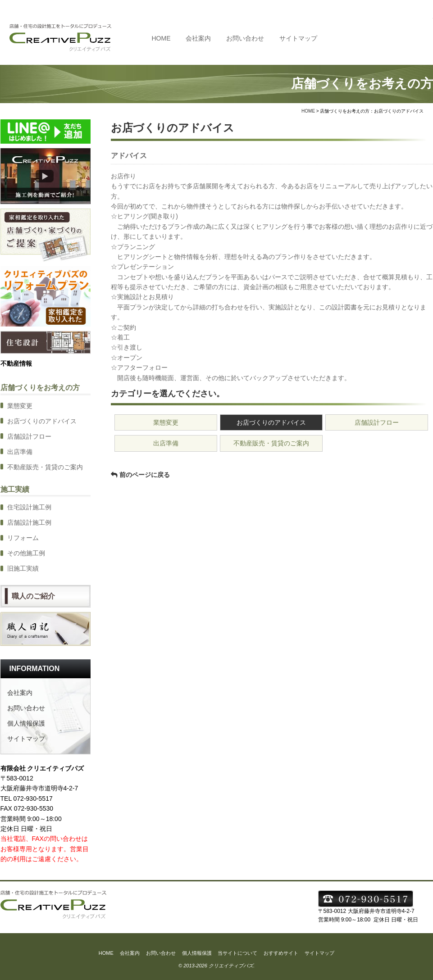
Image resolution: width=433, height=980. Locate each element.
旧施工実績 (23, 568)
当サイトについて (237, 953)
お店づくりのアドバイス (271, 422)
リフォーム (23, 538)
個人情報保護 (26, 723)
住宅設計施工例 (29, 507)
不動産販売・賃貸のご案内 (271, 443)
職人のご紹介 (33, 596)
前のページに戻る (145, 475)
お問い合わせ (245, 38)
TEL (388, 38)
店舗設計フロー (377, 422)
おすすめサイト (281, 953)
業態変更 (166, 422)
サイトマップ (298, 38)
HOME (161, 38)
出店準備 (166, 443)
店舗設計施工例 (29, 522)
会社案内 (198, 38)
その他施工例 (26, 553)
